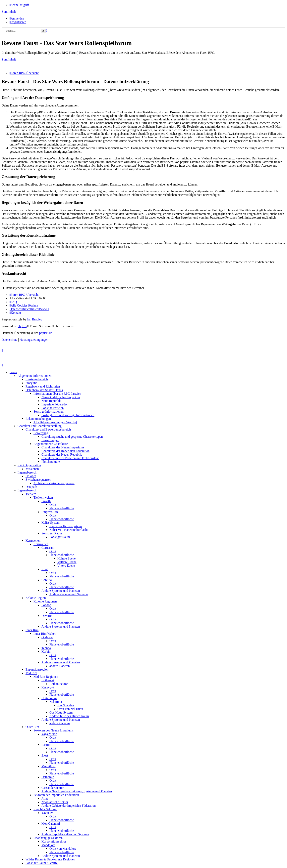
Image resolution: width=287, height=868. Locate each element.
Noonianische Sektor (55, 802)
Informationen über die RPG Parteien (57, 394)
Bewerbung (41, 433)
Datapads (31, 487)
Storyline (31, 383)
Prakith (46, 501)
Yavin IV (47, 813)
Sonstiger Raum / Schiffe (42, 863)
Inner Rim (32, 630)
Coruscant (48, 548)
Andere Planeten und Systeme (69, 594)
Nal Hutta (56, 702)
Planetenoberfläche (62, 508)
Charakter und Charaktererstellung (40, 426)
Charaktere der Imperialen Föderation (65, 451)
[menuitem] (17, 18)
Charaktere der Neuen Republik (62, 455)
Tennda (46, 648)
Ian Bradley (35, 319)
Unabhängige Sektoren (48, 838)
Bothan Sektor (59, 684)
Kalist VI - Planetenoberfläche (69, 530)
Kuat (45, 569)
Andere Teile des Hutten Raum (69, 716)
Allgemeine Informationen (34, 376)
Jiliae (45, 798)
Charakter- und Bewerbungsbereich (48, 429)
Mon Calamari (51, 824)
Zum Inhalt (9, 12)
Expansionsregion (37, 669)
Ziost (45, 755)
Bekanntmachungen (38, 419)
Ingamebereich (27, 472)
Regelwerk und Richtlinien (43, 386)
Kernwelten (33, 540)
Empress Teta (50, 512)
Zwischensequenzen (38, 480)
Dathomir (48, 777)
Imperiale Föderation (55, 404)
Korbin (46, 652)
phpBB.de (46, 333)
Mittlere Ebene (67, 562)
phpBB (22, 326)
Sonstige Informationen (49, 412)
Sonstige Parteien (53, 408)
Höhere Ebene (66, 558)
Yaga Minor (49, 734)
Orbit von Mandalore (63, 849)
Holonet (31, 476)
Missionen (32, 469)
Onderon (47, 637)
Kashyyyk (48, 687)
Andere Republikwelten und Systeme (65, 834)
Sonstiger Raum (52, 533)
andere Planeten (60, 666)
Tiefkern (31, 494)
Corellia (47, 580)
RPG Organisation (29, 465)
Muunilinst (48, 766)
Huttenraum (49, 698)
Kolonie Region (36, 598)
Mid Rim (31, 673)
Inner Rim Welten (45, 634)
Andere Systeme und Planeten (61, 591)
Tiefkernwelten (43, 497)
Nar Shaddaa (66, 705)
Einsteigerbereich (37, 379)
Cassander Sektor (53, 788)
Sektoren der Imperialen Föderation (56, 795)
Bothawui (48, 680)
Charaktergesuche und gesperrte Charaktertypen (72, 437)
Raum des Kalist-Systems (66, 526)
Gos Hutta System (61, 712)
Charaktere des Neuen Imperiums (63, 447)
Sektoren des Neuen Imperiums (54, 730)
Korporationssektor (54, 841)
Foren (13, 372)
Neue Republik (51, 401)
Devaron (47, 616)
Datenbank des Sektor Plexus (44, 390)
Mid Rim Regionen (46, 677)
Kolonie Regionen (45, 601)
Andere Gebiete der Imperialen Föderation (69, 806)
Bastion (46, 745)
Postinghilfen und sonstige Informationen (68, 415)
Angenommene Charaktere (51, 444)
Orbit (53, 505)
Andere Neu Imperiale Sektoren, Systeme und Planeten (77, 791)
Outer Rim (32, 727)
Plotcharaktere (51, 462)
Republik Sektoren (45, 809)
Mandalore (48, 845)
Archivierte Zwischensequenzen (54, 483)
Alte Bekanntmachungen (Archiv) (55, 422)
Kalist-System (51, 523)
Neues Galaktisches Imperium (61, 397)
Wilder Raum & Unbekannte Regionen (50, 859)
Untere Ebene (66, 566)
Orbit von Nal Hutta (70, 709)
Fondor (46, 605)
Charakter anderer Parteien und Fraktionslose (70, 458)
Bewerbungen (50, 440)
